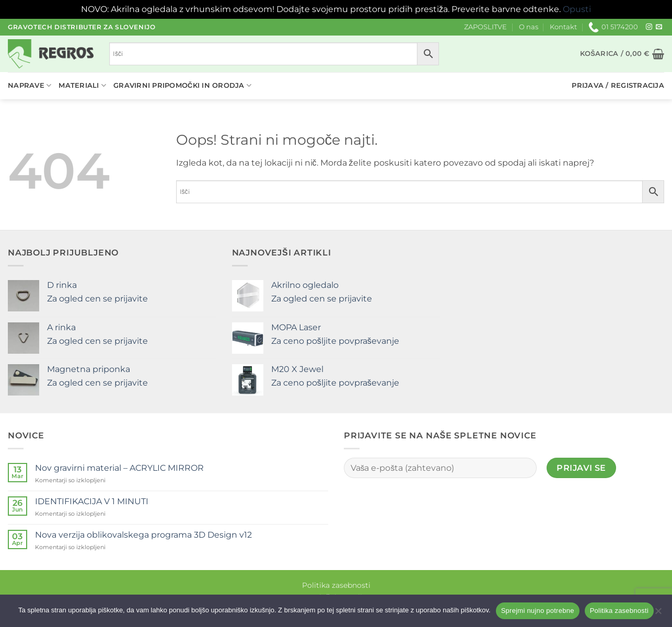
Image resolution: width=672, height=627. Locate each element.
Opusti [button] (577, 9)
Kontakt (563, 27)
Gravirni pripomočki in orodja (182, 85)
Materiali (82, 85)
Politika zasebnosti (336, 585)
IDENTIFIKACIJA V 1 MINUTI (92, 501)
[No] (658, 614)
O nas (529, 27)
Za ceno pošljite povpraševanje (335, 341)
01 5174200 (613, 27)
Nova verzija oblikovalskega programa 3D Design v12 (143, 535)
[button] (622, 54)
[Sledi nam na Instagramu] (649, 27)
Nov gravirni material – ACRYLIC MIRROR (119, 468)
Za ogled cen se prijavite (97, 299)
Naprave (30, 85)
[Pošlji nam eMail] (659, 27)
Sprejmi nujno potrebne (538, 611)
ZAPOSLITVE (485, 27)
